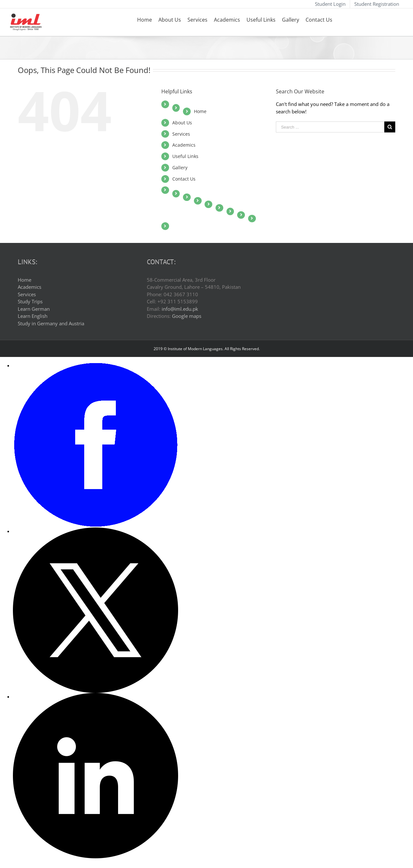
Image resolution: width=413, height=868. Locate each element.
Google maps (187, 316)
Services (181, 134)
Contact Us (184, 179)
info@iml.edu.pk (180, 309)
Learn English (33, 316)
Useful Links (185, 156)
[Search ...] (330, 127)
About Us (182, 123)
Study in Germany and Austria (51, 323)
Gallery (180, 167)
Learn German (34, 309)
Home (200, 111)
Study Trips (30, 301)
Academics (184, 145)
